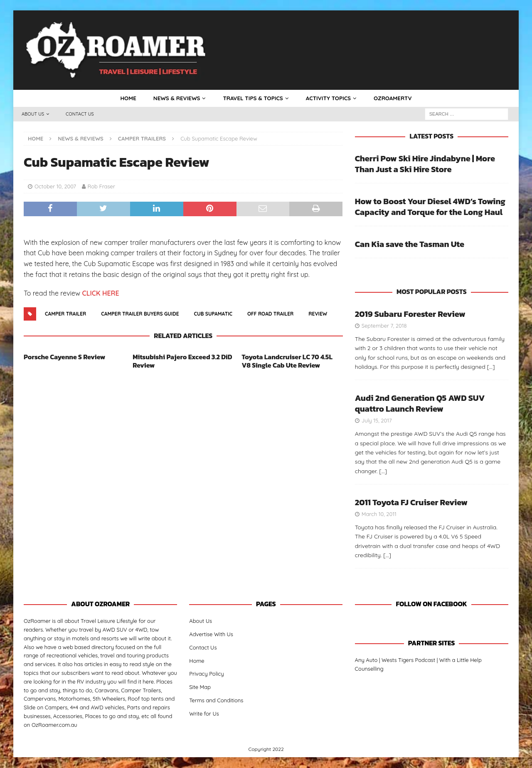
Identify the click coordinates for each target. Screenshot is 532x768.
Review (318, 314)
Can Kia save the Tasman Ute (410, 244)
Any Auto (366, 660)
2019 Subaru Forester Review (410, 314)
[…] (491, 367)
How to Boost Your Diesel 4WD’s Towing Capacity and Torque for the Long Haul (430, 207)
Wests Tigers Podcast (408, 660)
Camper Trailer (65, 314)
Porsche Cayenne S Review (64, 357)
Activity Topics (330, 99)
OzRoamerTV (397, 99)
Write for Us (204, 714)
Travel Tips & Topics (252, 99)
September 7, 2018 (384, 326)
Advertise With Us (211, 635)
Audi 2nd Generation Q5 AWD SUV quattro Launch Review (420, 404)
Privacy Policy (206, 674)
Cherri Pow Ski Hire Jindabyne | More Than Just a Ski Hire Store (425, 164)
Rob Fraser (101, 187)
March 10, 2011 (379, 514)
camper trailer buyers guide (140, 314)
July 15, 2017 (377, 421)
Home (124, 99)
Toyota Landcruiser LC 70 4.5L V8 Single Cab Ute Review (287, 362)
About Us (33, 114)
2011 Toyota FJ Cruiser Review (411, 503)
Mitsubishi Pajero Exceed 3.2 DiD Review (182, 362)
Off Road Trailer (270, 314)
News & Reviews (174, 99)
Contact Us (80, 114)
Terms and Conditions (216, 701)
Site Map (200, 687)
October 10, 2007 (55, 187)
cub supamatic (213, 314)
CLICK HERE (100, 294)
